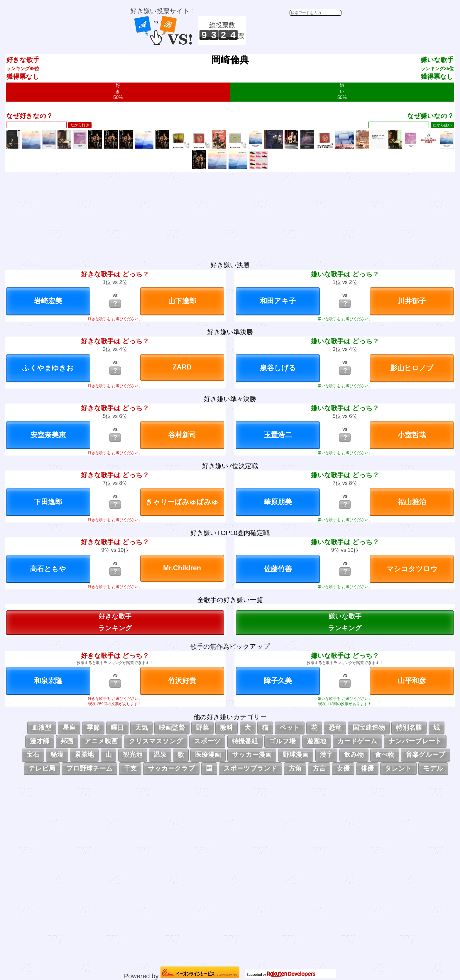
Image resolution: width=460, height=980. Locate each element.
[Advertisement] (295, 31)
